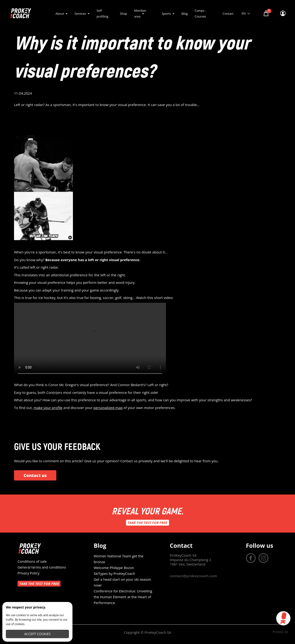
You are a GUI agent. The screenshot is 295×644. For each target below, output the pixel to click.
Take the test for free (147, 523)
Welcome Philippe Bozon (114, 568)
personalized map (108, 408)
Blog (185, 14)
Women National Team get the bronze (119, 559)
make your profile (48, 408)
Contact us (35, 475)
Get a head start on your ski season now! (122, 582)
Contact (228, 14)
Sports (166, 14)
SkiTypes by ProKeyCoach (114, 573)
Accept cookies (38, 634)
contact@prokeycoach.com (193, 576)
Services (80, 14)
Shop (124, 14)
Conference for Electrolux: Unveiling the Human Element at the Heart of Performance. (123, 597)
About (60, 14)
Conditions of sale (32, 561)
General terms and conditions (42, 567)
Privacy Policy (29, 573)
